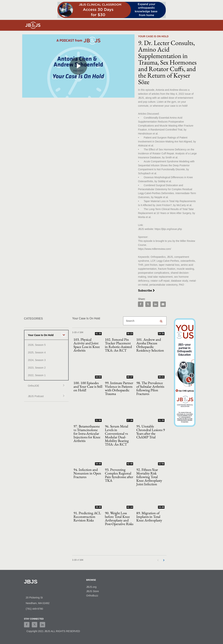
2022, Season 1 (37, 375)
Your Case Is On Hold (41, 335)
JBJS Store (93, 591)
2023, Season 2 (37, 368)
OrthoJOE (34, 386)
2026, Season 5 (37, 345)
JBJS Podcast (36, 396)
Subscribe (148, 291)
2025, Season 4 (37, 352)
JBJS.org (91, 587)
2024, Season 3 (37, 360)
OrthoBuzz (92, 596)
